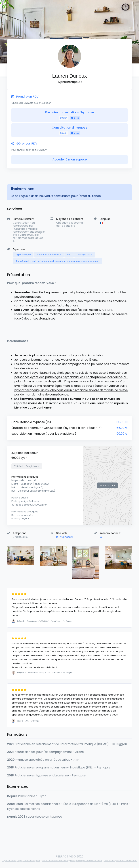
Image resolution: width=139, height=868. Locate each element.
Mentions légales (32, 861)
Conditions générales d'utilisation (120, 861)
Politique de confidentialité (55, 861)
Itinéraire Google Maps (27, 466)
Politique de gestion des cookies (86, 861)
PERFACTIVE (64, 856)
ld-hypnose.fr (65, 537)
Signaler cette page (12, 861)
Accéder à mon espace (70, 159)
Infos (75, 118)
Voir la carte (107, 485)
